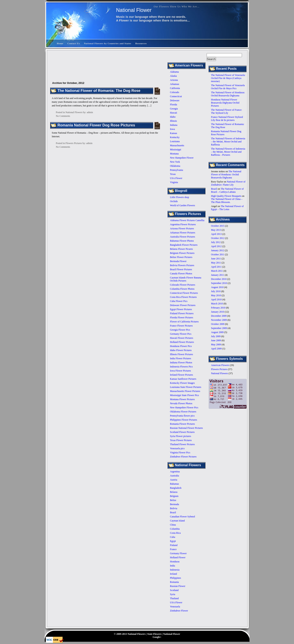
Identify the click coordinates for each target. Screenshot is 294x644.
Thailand (174, 598)
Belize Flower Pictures (181, 257)
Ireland (174, 574)
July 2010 (216, 291)
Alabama (174, 72)
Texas (173, 174)
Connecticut (176, 96)
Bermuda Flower (178, 261)
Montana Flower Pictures (182, 399)
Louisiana (175, 141)
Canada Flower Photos (181, 274)
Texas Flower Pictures (181, 440)
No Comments (63, 116)
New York (175, 162)
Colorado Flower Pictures (183, 285)
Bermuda (175, 504)
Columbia (175, 529)
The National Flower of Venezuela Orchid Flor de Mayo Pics (228, 87)
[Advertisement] (173, 32)
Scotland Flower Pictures (182, 432)
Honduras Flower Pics (181, 346)
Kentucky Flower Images (182, 383)
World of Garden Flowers (183, 205)
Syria (173, 594)
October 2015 (218, 226)
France (173, 549)
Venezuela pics (177, 448)
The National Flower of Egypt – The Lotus (227, 208)
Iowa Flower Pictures (181, 371)
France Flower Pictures (181, 326)
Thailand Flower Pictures (182, 444)
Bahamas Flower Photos (182, 241)
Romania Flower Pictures (183, 424)
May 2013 (216, 230)
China (173, 525)
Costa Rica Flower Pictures (183, 297)
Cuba (173, 537)
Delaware (175, 100)
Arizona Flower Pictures (182, 229)
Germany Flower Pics (181, 334)
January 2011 (218, 275)
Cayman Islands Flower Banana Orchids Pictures (186, 279)
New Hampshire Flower (182, 158)
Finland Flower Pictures (182, 313)
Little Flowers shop (180, 197)
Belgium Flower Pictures (182, 253)
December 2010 (219, 279)
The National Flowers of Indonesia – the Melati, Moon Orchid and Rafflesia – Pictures (228, 152)
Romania (174, 582)
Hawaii (174, 113)
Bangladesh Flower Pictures (184, 245)
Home (60, 43)
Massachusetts (177, 145)
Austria (174, 480)
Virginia (174, 182)
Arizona (174, 80)
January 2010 (218, 312)
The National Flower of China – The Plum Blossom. (227, 201)
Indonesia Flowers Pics (181, 367)
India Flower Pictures (181, 358)
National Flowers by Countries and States (108, 43)
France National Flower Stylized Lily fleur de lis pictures (227, 119)
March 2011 (217, 271)
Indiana (174, 125)
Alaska (173, 76)
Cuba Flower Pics (179, 301)
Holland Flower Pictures (182, 342)
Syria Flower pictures (181, 436)
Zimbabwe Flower (179, 611)
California (175, 88)
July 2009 (216, 336)
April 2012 (216, 246)
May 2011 (216, 263)
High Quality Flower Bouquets (226, 196)
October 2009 (218, 324)
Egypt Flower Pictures (181, 309)
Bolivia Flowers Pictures (182, 265)
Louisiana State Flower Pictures (186, 387)
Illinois (174, 121)
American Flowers (220, 365)
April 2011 (216, 267)
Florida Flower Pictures (182, 317)
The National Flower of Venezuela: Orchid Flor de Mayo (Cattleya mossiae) (228, 78)
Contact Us (74, 43)
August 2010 (217, 287)
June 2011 (216, 259)
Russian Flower (178, 586)
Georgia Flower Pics (180, 330)
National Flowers (220, 373)
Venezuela (175, 607)
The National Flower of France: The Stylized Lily (227, 111)
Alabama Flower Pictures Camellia (187, 220)
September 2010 (219, 283)
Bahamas (175, 484)
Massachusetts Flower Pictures (185, 391)
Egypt (173, 541)
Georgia (174, 109)
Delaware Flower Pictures (183, 305)
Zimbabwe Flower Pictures (183, 457)
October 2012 (218, 238)
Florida (174, 105)
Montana (174, 154)
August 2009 (217, 332)
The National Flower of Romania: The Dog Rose (99, 91)
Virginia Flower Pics (180, 453)
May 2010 (216, 295)
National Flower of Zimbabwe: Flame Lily (228, 183)
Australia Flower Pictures (183, 237)
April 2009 (216, 349)
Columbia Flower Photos (182, 289)
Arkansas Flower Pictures (183, 233)
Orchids (174, 201)
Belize (173, 500)
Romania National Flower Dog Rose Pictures (96, 125)
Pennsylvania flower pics (182, 416)
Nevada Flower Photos (181, 403)
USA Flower (176, 178)
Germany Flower (178, 553)
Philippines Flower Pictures (184, 420)
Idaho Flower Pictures (181, 350)
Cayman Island (177, 521)
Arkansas (175, 84)
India (173, 566)
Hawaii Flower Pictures (182, 338)
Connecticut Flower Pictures (184, 293)
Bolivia (174, 508)
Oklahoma (175, 166)
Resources (141, 43)
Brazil (214, 189)
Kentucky (175, 137)
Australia (175, 476)
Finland (174, 545)
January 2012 (218, 250)
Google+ (157, 637)
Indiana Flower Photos (181, 363)
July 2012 (216, 242)
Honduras (175, 562)
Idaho (173, 117)
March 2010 (217, 304)
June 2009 (216, 340)
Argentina (175, 472)
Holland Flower (178, 557)
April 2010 (216, 299)
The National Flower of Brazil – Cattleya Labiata (227, 190)
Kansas (174, 133)
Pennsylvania (177, 170)
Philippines (176, 578)
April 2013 (216, 234)
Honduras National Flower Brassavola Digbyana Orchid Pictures (225, 103)
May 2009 (216, 345)
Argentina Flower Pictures (183, 224)
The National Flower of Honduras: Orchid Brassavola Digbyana (228, 94)
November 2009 (219, 320)
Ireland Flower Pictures (182, 375)
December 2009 (219, 316)
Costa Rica (175, 533)
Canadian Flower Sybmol (183, 517)
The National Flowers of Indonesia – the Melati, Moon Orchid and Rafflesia (228, 142)
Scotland (174, 590)
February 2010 (218, 308)
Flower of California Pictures (184, 322)
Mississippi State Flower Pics (185, 395)
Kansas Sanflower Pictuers (183, 379)
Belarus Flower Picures (182, 249)
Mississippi (176, 150)
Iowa (173, 129)
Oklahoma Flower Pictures (183, 412)
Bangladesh (176, 488)
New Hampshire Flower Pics (184, 408)
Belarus (174, 492)
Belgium (174, 496)
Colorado (175, 92)
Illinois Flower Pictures (182, 354)
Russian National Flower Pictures (187, 428)
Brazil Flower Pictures (181, 269)
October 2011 (218, 254)
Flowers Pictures (219, 369)
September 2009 (219, 328)
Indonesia (175, 570)
